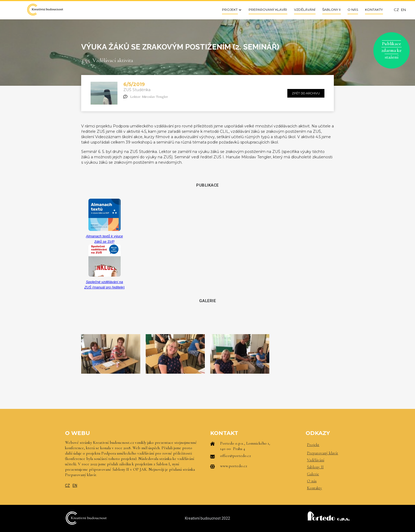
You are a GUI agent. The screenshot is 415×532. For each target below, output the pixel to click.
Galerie (313, 474)
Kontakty (314, 488)
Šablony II (315, 467)
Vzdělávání (316, 460)
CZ (67, 485)
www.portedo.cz (234, 466)
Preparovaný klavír (323, 453)
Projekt (313, 445)
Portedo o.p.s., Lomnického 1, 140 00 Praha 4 (245, 446)
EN (75, 485)
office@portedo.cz (235, 456)
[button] (230, 10)
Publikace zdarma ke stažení (391, 50)
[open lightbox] (111, 354)
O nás (312, 481)
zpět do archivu (306, 93)
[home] (45, 10)
